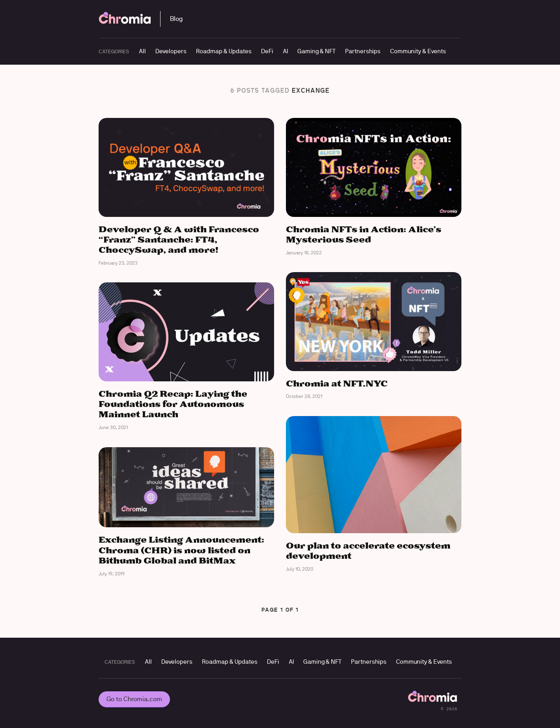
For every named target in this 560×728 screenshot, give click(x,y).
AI (285, 51)
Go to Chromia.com (134, 699)
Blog (176, 19)
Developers (171, 51)
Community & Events (418, 51)
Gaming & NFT (316, 51)
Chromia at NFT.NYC (337, 384)
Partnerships (363, 51)
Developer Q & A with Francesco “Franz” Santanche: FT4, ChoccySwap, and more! (179, 240)
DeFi (267, 51)
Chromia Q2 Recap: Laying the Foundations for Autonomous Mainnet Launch (173, 405)
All (142, 51)
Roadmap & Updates (224, 51)
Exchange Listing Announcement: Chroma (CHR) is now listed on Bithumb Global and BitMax (181, 551)
